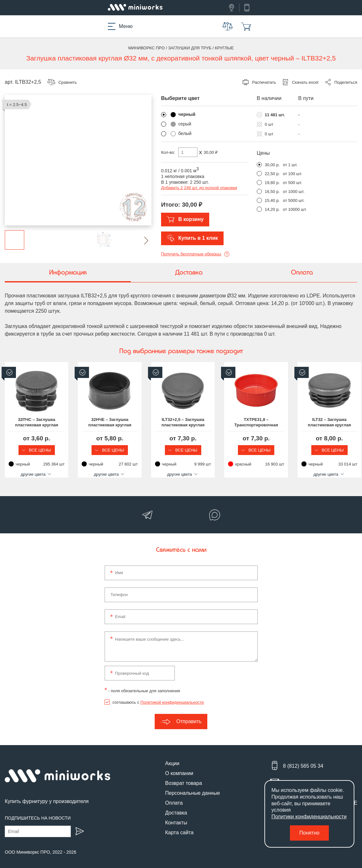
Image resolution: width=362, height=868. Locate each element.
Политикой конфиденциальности (172, 697)
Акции (172, 758)
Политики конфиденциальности (309, 817)
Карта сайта (179, 827)
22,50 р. (272, 174)
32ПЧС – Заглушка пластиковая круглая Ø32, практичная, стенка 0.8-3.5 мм (45, 423)
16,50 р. (272, 192)
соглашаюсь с (158, 697)
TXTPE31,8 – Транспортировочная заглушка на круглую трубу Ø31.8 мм (316, 423)
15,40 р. (272, 200)
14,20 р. (272, 209)
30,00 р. (272, 165)
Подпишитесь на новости (38, 813)
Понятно (310, 833)
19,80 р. (272, 183)
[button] (141, 241)
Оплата (174, 797)
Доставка (176, 807)
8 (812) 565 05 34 (303, 761)
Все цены (45, 450)
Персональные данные (193, 788)
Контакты (176, 817)
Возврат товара (184, 778)
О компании (179, 768)
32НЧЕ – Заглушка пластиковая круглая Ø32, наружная (136, 422)
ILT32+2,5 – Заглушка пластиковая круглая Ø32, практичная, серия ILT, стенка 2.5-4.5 (226, 423)
